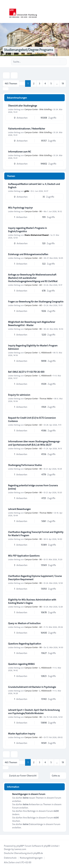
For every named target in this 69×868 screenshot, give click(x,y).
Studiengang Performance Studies (25, 465)
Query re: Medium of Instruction (24, 623)
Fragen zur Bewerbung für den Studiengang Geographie (36, 302)
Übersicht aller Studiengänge (23, 106)
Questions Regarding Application (25, 644)
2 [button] (34, 83)
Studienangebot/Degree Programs (29, 50)
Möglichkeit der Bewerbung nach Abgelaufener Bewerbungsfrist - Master (32, 324)
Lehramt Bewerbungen (19, 509)
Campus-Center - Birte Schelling (38, 109)
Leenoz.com (20, 849)
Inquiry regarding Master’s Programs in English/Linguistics (27, 230)
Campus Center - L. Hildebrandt (38, 352)
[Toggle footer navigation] (4, 837)
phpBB (20, 846)
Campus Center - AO (33, 258)
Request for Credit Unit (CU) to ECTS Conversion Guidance (32, 419)
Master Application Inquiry (22, 734)
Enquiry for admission (19, 395)
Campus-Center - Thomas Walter (38, 398)
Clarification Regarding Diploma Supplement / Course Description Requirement (35, 578)
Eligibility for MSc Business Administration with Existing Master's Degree (32, 601)
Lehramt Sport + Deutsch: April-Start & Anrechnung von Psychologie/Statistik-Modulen (34, 712)
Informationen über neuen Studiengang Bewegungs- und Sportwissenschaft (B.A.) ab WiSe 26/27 (34, 443)
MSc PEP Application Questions (24, 556)
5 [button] (51, 83)
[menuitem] (10, 858)
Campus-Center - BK (33, 211)
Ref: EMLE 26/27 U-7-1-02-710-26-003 (26, 372)
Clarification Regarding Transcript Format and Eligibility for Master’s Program (36, 534)
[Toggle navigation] (65, 12)
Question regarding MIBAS (21, 664)
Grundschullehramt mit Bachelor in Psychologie (32, 687)
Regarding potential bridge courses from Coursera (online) (33, 487)
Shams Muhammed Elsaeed (36, 235)
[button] (6, 89)
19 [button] (63, 83)
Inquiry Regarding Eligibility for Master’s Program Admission (33, 347)
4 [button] (45, 83)
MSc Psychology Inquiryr (20, 208)
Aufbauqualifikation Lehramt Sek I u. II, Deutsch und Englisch (34, 186)
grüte (27, 191)
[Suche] (57, 62)
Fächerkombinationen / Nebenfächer (27, 129)
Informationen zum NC (20, 152)
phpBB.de (38, 853)
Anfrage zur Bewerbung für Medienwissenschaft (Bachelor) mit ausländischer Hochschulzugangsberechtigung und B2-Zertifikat (33, 278)
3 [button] (40, 83)
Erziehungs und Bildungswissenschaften (28, 254)
